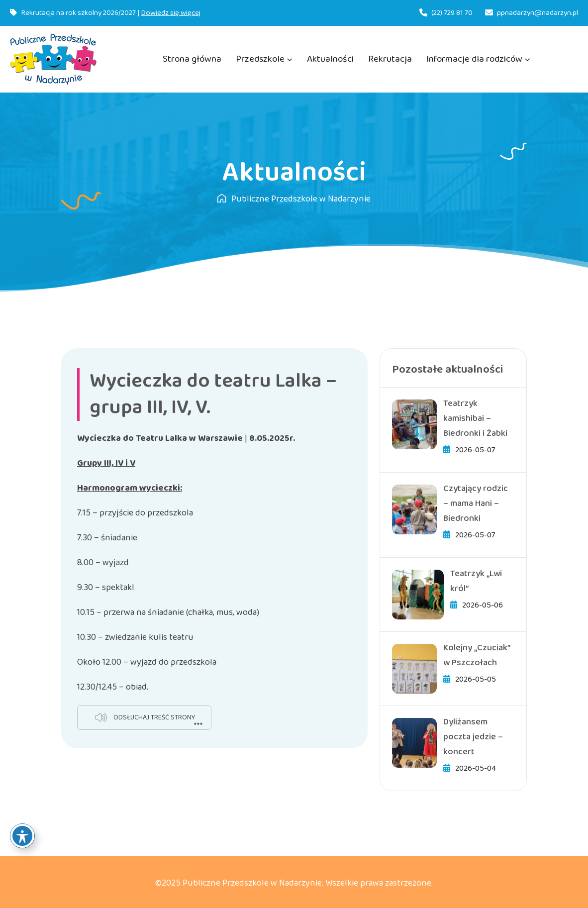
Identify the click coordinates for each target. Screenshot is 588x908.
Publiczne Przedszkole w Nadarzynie (294, 199)
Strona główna (192, 59)
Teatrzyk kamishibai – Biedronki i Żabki (475, 418)
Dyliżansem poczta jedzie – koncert (473, 737)
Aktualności (330, 59)
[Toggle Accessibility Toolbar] (22, 836)
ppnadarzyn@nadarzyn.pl (538, 13)
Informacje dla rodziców (474, 59)
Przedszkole (260, 59)
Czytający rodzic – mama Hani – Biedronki (476, 504)
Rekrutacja (390, 59)
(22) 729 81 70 (452, 13)
